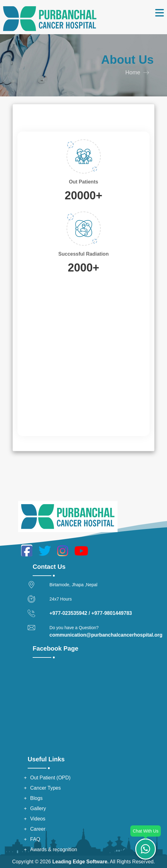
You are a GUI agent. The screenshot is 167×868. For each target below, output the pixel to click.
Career (38, 829)
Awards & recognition (54, 849)
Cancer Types (45, 788)
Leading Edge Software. (80, 862)
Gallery (38, 808)
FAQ (35, 839)
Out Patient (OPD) (50, 778)
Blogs (36, 798)
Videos (38, 819)
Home (133, 72)
